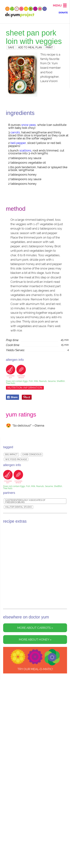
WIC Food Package (16, 459)
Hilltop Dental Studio (19, 507)
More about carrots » (35, 628)
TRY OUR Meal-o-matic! (35, 669)
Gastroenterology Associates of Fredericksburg (25, 501)
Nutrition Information (25, 388)
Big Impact (11, 454)
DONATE (63, 13)
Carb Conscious (32, 454)
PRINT (49, 47)
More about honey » (35, 640)
